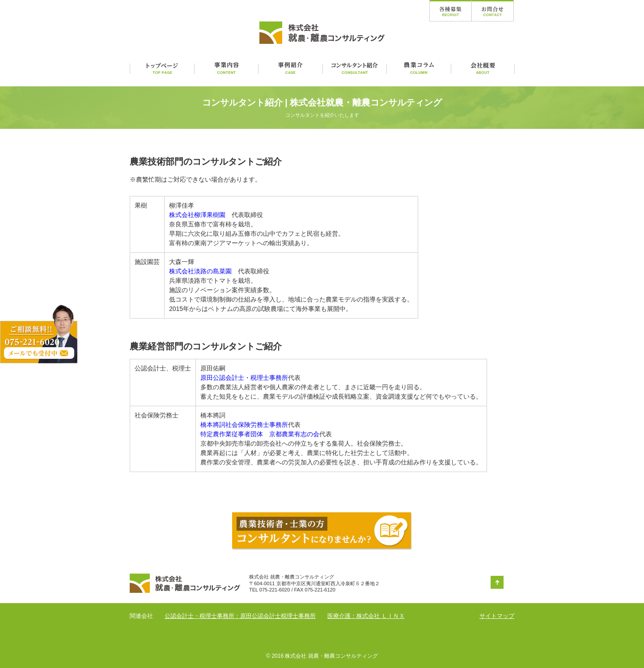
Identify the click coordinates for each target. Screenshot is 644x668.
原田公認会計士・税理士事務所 (244, 378)
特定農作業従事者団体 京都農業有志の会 (260, 434)
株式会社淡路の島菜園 (200, 271)
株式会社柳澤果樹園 (197, 215)
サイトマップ (497, 616)
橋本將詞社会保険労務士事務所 (244, 425)
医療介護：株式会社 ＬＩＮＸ (366, 616)
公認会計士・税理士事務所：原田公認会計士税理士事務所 (240, 616)
